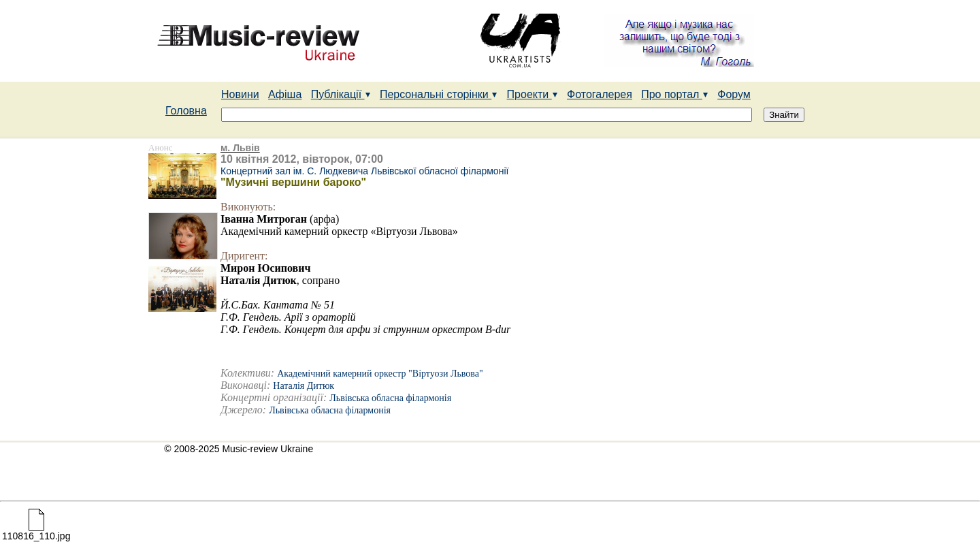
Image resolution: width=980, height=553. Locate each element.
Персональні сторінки (439, 94)
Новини (240, 94)
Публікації (341, 94)
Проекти (533, 94)
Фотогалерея (600, 94)
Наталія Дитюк (304, 386)
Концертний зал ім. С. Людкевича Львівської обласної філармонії (364, 171)
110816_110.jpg (36, 532)
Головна (186, 111)
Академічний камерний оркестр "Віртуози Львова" (380, 374)
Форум (734, 94)
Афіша (285, 94)
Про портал (675, 94)
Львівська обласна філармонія (390, 398)
